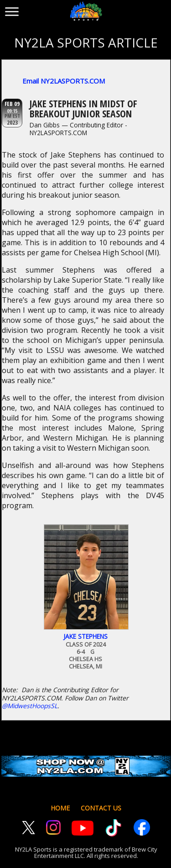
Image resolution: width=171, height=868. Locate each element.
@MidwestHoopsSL (30, 706)
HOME (60, 808)
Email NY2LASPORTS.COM (64, 81)
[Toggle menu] (12, 10)
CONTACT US (101, 808)
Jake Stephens (85, 637)
